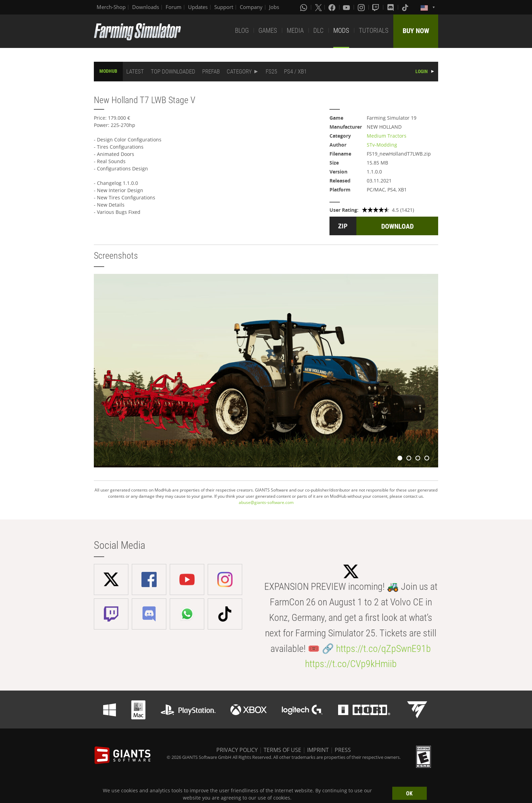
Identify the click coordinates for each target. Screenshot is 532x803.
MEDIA (295, 31)
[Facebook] (333, 7)
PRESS (343, 750)
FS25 (271, 71)
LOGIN (422, 71)
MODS (341, 31)
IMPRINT (318, 750)
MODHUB (108, 71)
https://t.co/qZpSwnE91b (383, 649)
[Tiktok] (406, 7)
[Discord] (391, 7)
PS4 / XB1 (295, 71)
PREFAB (211, 71)
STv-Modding (382, 145)
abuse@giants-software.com (266, 502)
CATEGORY (239, 71)
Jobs (274, 7)
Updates (198, 7)
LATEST (135, 71)
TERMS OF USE (282, 750)
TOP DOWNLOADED (173, 71)
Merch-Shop (111, 7)
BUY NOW (416, 31)
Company (251, 7)
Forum (174, 7)
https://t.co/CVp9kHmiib (351, 664)
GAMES (268, 31)
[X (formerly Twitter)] (318, 7)
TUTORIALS (374, 31)
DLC (318, 31)
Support (224, 7)
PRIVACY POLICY (237, 750)
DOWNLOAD (397, 226)
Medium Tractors (387, 136)
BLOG (242, 31)
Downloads (146, 7)
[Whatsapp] (304, 7)
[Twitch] (376, 7)
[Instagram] (362, 7)
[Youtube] (347, 7)
